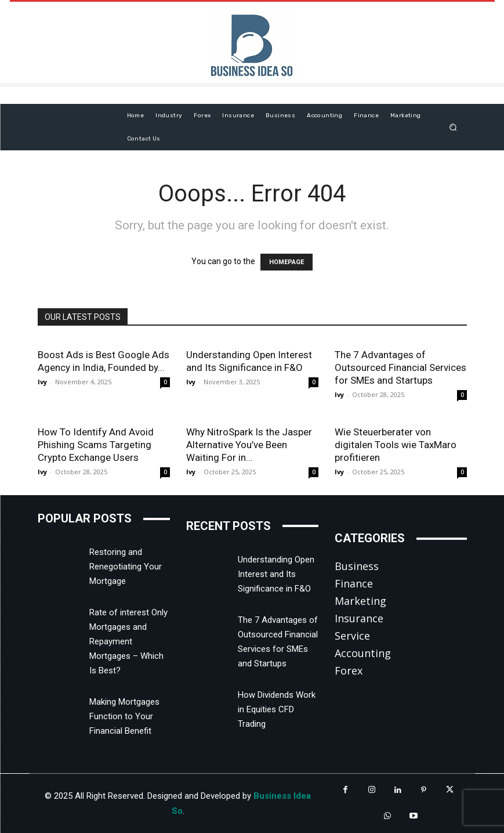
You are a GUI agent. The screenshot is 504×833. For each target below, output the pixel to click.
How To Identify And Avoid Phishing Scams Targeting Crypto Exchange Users (96, 445)
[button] (453, 127)
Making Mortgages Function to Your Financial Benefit (124, 716)
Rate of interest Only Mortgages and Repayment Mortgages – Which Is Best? (128, 641)
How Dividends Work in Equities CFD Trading (277, 709)
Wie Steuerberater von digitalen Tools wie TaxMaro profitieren (396, 445)
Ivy (42, 382)
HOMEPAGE (287, 262)
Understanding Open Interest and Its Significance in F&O (276, 574)
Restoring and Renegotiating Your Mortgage (126, 567)
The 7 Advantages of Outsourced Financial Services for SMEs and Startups (400, 367)
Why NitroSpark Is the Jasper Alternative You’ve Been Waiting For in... (249, 445)
